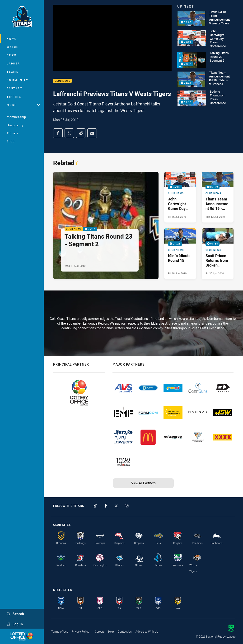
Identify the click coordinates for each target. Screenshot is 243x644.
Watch (13, 47)
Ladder (13, 63)
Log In (15, 624)
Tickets (13, 133)
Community (18, 80)
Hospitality (15, 125)
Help (111, 631)
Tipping (14, 97)
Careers (100, 631)
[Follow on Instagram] (127, 506)
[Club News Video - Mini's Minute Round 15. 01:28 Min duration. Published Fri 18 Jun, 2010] (180, 254)
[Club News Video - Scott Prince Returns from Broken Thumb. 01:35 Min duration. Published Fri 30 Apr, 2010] (218, 254)
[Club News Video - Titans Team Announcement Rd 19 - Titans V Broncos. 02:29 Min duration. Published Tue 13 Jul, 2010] (218, 197)
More (23, 105)
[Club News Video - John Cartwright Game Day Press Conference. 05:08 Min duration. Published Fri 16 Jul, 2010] (180, 197)
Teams (13, 72)
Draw (12, 55)
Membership (16, 117)
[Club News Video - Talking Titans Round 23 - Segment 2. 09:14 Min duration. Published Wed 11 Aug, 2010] (106, 225)
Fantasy (14, 88)
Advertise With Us (147, 631)
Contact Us (125, 631)
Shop (11, 141)
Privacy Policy (81, 631)
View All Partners (143, 483)
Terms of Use (60, 631)
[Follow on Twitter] (116, 506)
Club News (62, 81)
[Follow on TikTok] (95, 506)
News (12, 39)
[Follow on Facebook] (106, 506)
